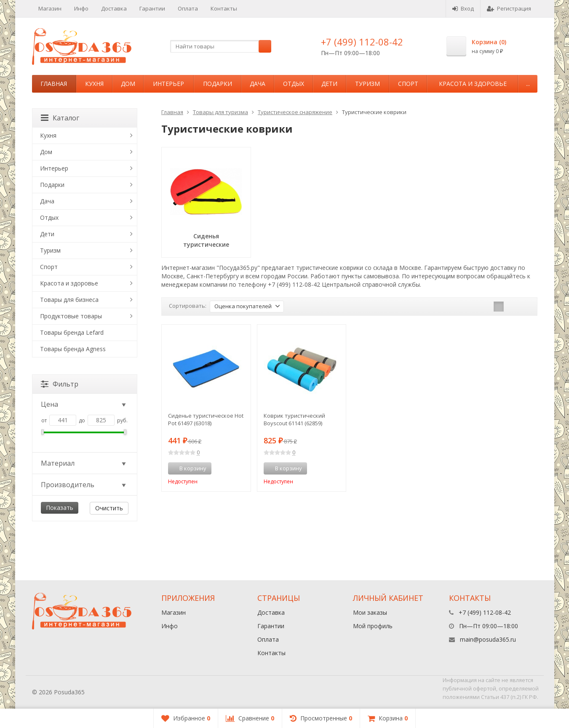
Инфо (81, 8)
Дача (258, 84)
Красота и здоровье (473, 84)
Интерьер (168, 84)
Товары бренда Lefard (72, 332)
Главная (54, 84)
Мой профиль (373, 626)
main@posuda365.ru (488, 639)
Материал (84, 463)
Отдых (294, 84)
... (528, 84)
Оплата (188, 8)
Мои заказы (370, 612)
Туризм (367, 84)
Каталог (60, 118)
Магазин (50, 8)
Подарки (218, 84)
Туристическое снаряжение (295, 112)
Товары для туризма (220, 112)
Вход (463, 8)
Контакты (224, 8)
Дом (128, 84)
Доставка (114, 8)
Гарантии (152, 8)
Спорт (408, 84)
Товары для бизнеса (69, 300)
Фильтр (60, 384)
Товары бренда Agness (73, 349)
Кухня (94, 84)
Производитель (84, 485)
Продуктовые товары (71, 316)
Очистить (109, 508)
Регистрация (509, 8)
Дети (329, 84)
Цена (84, 404)
